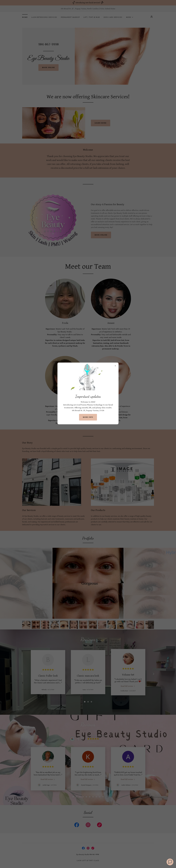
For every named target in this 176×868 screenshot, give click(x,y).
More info (88, 417)
